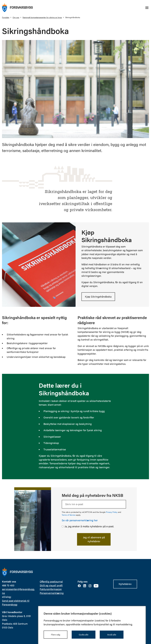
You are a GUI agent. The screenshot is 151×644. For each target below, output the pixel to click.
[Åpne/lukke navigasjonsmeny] (147, 8)
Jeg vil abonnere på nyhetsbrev (94, 539)
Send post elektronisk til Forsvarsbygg (16, 603)
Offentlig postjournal (51, 581)
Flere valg (56, 635)
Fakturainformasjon (51, 589)
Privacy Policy (112, 512)
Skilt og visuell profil (51, 585)
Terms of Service (69, 515)
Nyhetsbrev (125, 584)
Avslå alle (112, 635)
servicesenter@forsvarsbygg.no (18, 591)
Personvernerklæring (52, 593)
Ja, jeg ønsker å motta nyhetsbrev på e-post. (89, 526)
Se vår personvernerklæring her (80, 520)
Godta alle (84, 635)
